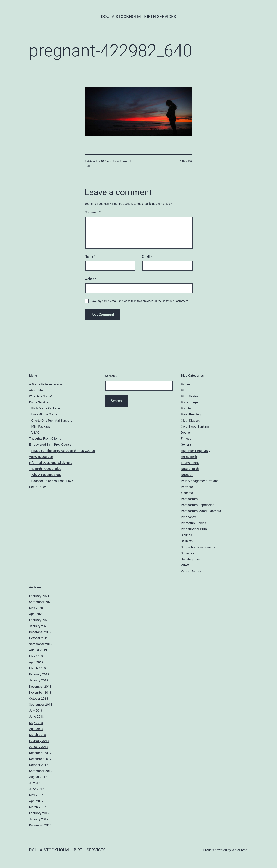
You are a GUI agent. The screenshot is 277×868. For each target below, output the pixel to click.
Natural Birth (190, 469)
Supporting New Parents (198, 547)
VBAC (35, 432)
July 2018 (36, 710)
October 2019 (39, 638)
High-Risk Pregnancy (195, 451)
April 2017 (36, 801)
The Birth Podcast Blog (45, 469)
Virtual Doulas (191, 571)
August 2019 (38, 650)
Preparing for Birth (194, 529)
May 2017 (36, 795)
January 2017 (39, 819)
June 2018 (36, 716)
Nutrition (187, 475)
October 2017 (39, 765)
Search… (111, 376)
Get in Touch (38, 487)
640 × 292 (186, 161)
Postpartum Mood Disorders (201, 511)
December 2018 (40, 686)
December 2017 (40, 753)
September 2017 (41, 771)
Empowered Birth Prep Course (50, 445)
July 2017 (36, 783)
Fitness (186, 439)
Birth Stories (190, 396)
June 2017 (36, 789)
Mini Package (41, 426)
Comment (93, 212)
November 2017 (40, 759)
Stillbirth (187, 541)
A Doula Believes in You (45, 384)
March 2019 (37, 668)
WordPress (239, 850)
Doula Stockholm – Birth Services (67, 850)
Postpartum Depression (198, 505)
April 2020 (36, 614)
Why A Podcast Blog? (46, 475)
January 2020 (39, 626)
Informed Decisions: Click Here (51, 463)
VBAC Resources (41, 457)
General (186, 445)
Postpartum (189, 499)
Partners (187, 487)
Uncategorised (191, 559)
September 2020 (41, 602)
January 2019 (39, 680)
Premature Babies (194, 523)
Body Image (189, 402)
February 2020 (39, 620)
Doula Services (39, 402)
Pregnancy (188, 517)
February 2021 (39, 596)
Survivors (187, 553)
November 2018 (40, 692)
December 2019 (40, 632)
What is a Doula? (41, 396)
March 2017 (37, 807)
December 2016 (40, 825)
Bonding (187, 408)
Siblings (186, 535)
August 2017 (38, 777)
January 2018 (39, 747)
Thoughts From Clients (45, 439)
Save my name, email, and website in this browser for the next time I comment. (140, 301)
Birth (184, 390)
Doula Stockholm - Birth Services (139, 17)
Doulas (186, 432)
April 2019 (36, 662)
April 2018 (36, 729)
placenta (187, 493)
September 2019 (41, 644)
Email (147, 256)
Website (90, 279)
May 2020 (36, 608)
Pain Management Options (200, 481)
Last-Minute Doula (44, 414)
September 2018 (41, 704)
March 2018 (37, 735)
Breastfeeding (191, 414)
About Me (36, 390)
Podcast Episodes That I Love (52, 481)
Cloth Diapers (190, 420)
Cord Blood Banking (195, 426)
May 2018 (36, 723)
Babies (186, 384)
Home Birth (189, 457)
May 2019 (36, 656)
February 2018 (39, 741)
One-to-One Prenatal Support (51, 420)
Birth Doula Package (46, 408)
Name (90, 256)
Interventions (190, 463)
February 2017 (39, 813)
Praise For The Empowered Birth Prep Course (63, 451)
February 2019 (39, 674)
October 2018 (39, 698)
